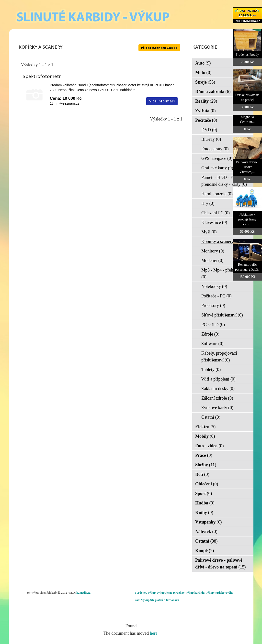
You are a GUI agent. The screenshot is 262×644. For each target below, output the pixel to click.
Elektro (205, 427)
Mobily (205, 436)
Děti (202, 474)
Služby (206, 465)
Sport (204, 493)
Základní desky (218, 389)
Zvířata (205, 111)
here (154, 633)
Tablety (211, 370)
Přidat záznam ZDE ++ (159, 48)
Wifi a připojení (218, 379)
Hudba (205, 503)
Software (212, 344)
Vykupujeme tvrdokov (170, 593)
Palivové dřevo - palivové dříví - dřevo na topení (221, 564)
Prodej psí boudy (247, 55)
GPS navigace (217, 158)
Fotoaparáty (215, 149)
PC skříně (213, 325)
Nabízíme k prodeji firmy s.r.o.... (247, 219)
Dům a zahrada (213, 92)
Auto (203, 63)
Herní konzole (217, 194)
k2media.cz (83, 593)
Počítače (206, 120)
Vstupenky (209, 522)
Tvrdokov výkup (145, 593)
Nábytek (206, 532)
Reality (206, 101)
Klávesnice (214, 222)
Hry (208, 203)
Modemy (212, 261)
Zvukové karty (217, 408)
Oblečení (207, 484)
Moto (203, 73)
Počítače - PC (216, 296)
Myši (209, 232)
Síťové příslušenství (222, 315)
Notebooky (214, 286)
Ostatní (211, 417)
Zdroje (210, 334)
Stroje (205, 82)
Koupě (205, 551)
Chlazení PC (216, 213)
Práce (204, 455)
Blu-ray (211, 139)
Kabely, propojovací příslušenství (219, 357)
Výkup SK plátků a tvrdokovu (160, 600)
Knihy (204, 513)
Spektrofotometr (42, 76)
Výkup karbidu (195, 593)
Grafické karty (217, 168)
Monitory (213, 251)
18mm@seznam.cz (65, 103)
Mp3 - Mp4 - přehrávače (223, 273)
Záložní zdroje (217, 398)
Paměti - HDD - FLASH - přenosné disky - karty (224, 181)
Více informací (162, 101)
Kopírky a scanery (221, 241)
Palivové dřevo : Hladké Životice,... (247, 167)
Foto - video (209, 446)
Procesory (213, 306)
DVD (209, 130)
